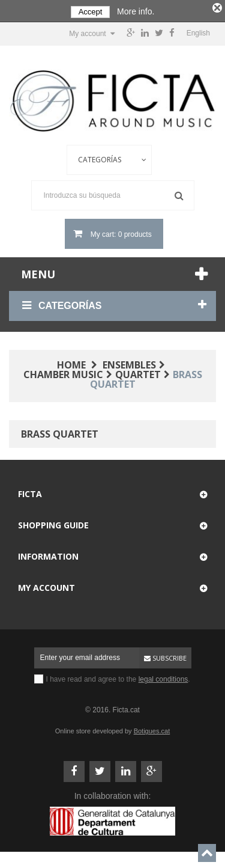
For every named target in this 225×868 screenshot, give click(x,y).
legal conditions (163, 677)
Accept (91, 12)
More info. (136, 11)
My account (46, 586)
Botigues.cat (152, 729)
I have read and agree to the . (118, 677)
